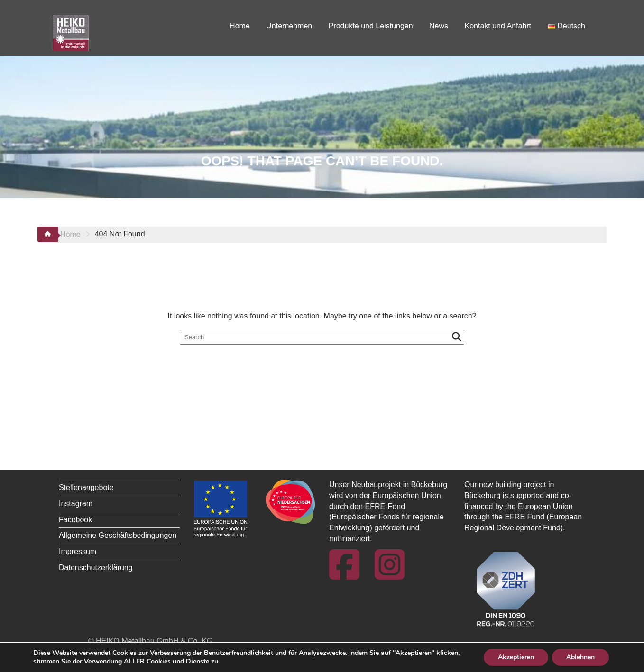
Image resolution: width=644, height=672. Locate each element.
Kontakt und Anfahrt (498, 26)
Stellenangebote (86, 487)
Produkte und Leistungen (371, 26)
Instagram (76, 504)
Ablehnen (580, 657)
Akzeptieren (516, 657)
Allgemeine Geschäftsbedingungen (118, 535)
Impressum (78, 551)
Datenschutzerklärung (96, 568)
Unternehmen (289, 26)
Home (240, 26)
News (439, 26)
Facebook (75, 520)
